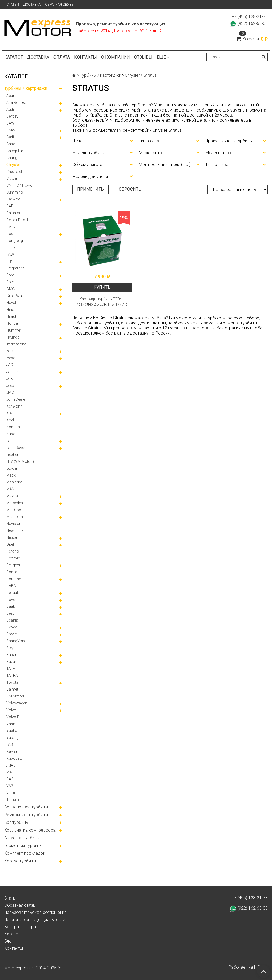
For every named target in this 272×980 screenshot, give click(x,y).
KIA (9, 413)
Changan (14, 158)
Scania (12, 620)
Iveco (11, 358)
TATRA (12, 675)
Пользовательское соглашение (35, 912)
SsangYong (16, 641)
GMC (10, 289)
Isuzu (11, 351)
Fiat (9, 261)
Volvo (11, 710)
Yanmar (13, 724)
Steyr (11, 648)
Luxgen (12, 468)
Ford (10, 275)
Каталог (14, 57)
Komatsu (14, 427)
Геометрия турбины (23, 846)
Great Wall (15, 296)
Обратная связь (59, 4)
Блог (9, 941)
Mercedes (15, 503)
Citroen (12, 178)
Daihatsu (14, 213)
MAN (10, 489)
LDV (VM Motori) (20, 461)
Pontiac (13, 572)
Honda (12, 323)
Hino (10, 310)
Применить (90, 189)
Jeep (10, 386)
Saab (11, 606)
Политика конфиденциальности (35, 920)
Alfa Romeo (16, 102)
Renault (13, 593)
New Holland (17, 530)
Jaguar (12, 372)
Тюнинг (13, 800)
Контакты (86, 57)
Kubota (12, 434)
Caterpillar (15, 151)
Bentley (12, 116)
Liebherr (13, 455)
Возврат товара (20, 927)
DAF (10, 206)
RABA (11, 586)
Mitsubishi (15, 517)
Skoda (12, 627)
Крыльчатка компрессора (30, 830)
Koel (10, 420)
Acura (11, 96)
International (17, 344)
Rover (11, 600)
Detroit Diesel (17, 220)
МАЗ (10, 772)
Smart (12, 634)
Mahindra (14, 482)
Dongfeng (15, 241)
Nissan (12, 537)
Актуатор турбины (22, 838)
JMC (10, 392)
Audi (10, 109)
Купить (102, 287)
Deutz (11, 227)
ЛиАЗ (11, 765)
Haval (11, 303)
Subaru (12, 655)
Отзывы (143, 57)
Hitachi (12, 316)
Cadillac (13, 137)
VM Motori (15, 696)
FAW (10, 254)
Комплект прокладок (25, 853)
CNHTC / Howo (19, 185)
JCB (10, 379)
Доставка (32, 4)
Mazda (12, 496)
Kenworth (14, 406)
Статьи (13, 4)
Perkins (13, 551)
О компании (116, 57)
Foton (11, 282)
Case (11, 144)
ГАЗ (10, 744)
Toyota (12, 682)
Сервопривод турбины (26, 807)
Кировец (14, 758)
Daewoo (13, 199)
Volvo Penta (16, 717)
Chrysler (13, 165)
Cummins (15, 192)
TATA (11, 669)
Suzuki (12, 662)
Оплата (62, 57)
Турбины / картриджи (26, 88)
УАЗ (10, 786)
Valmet (12, 689)
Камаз (12, 751)
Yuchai (12, 731)
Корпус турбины (20, 861)
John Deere (16, 399)
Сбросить (130, 189)
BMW (11, 130)
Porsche (14, 579)
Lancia (12, 441)
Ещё (163, 57)
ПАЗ (10, 779)
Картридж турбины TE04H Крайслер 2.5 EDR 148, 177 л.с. (102, 302)
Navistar (13, 524)
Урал (11, 793)
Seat (10, 613)
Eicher (12, 247)
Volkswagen (17, 703)
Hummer (14, 330)
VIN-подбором (120, 120)
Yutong (12, 738)
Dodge (12, 234)
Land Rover (16, 448)
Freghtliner (15, 268)
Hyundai (13, 337)
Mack (11, 475)
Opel (10, 544)
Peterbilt (13, 558)
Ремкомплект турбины (26, 815)
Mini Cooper (16, 510)
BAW (10, 123)
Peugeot (13, 565)
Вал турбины (16, 822)
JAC (10, 365)
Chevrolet (14, 172)
